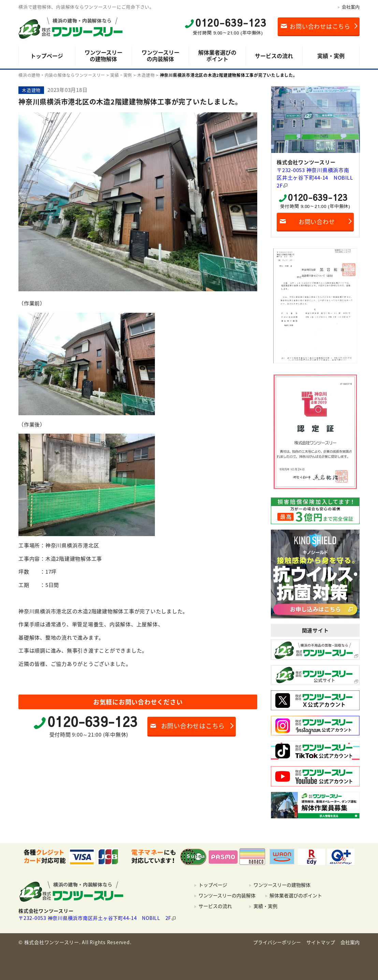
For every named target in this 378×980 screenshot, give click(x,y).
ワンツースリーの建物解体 (104, 55)
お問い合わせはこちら (320, 26)
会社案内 (351, 7)
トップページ (47, 56)
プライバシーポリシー (277, 942)
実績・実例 (331, 56)
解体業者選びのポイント (217, 55)
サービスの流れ (274, 56)
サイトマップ (321, 942)
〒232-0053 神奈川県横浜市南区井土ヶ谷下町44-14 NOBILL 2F (315, 178)
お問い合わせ (317, 221)
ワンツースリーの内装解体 (161, 55)
